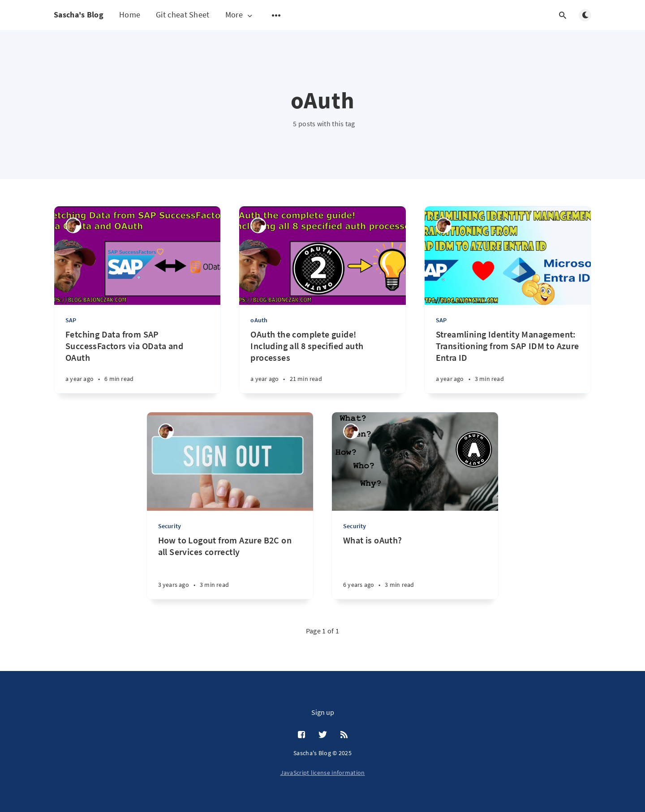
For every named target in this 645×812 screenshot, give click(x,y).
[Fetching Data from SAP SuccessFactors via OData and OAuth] (137, 361)
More (240, 15)
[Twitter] (323, 735)
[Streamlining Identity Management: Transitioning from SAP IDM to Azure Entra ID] (508, 361)
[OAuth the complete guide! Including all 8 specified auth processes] (322, 361)
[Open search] (563, 15)
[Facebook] (301, 735)
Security (170, 526)
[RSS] (344, 735)
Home (130, 15)
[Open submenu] (276, 15)
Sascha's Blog (79, 15)
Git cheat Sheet (183, 15)
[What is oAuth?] (415, 567)
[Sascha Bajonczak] (73, 225)
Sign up (323, 712)
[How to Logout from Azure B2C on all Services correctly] (230, 567)
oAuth (259, 320)
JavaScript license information (323, 773)
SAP (71, 320)
